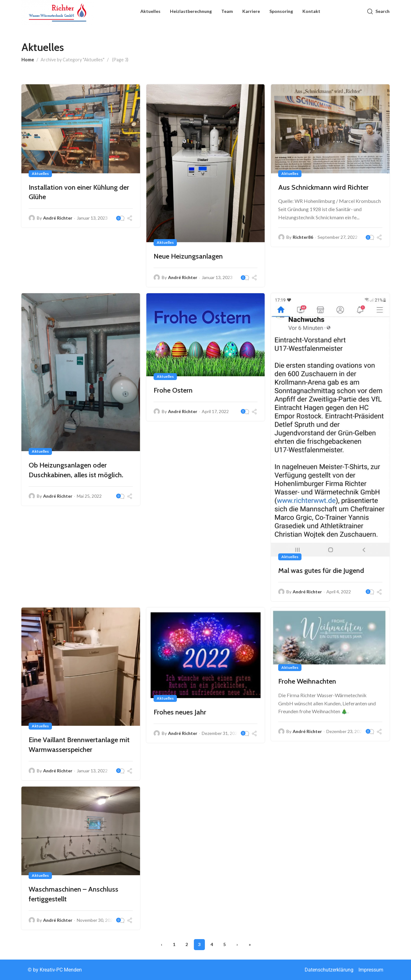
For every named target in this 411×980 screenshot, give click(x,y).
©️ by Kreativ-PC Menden (55, 970)
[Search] (378, 14)
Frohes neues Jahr (180, 712)
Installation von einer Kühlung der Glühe (79, 192)
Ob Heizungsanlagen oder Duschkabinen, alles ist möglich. (77, 470)
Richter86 (304, 237)
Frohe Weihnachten (308, 681)
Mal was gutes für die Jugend (322, 571)
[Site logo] (58, 14)
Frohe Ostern (174, 390)
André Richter (58, 218)
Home (28, 60)
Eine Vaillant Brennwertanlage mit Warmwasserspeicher (80, 745)
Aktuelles (41, 174)
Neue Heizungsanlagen (189, 256)
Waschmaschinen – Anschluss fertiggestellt (74, 894)
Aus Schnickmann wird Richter (324, 187)
